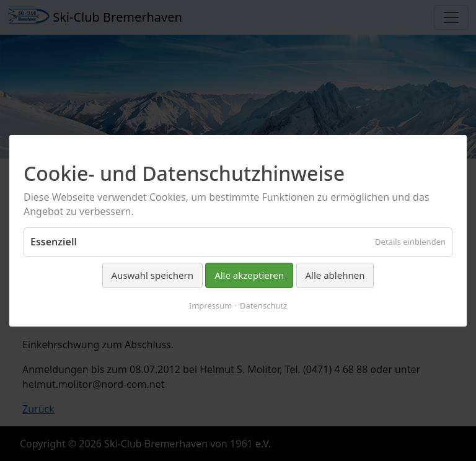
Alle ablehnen (335, 275)
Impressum (211, 305)
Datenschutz (263, 305)
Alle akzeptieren (249, 275)
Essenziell (54, 242)
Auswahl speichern (152, 275)
